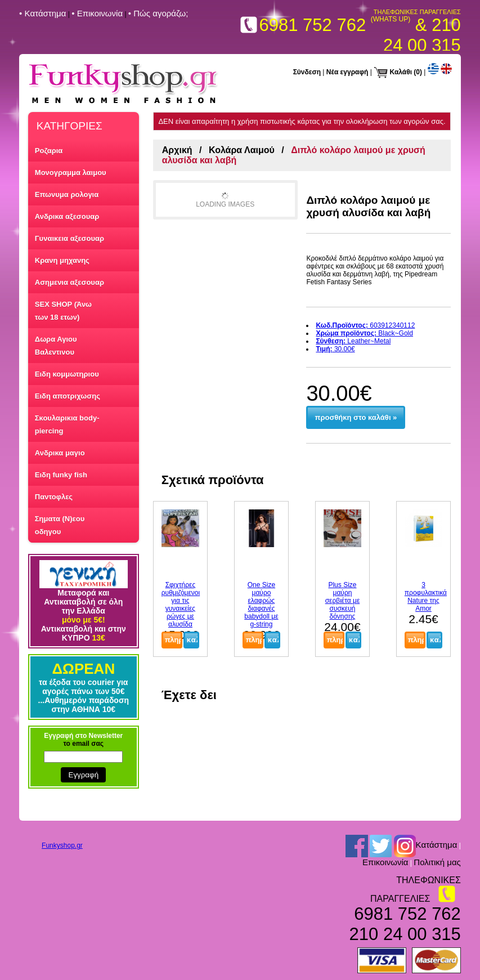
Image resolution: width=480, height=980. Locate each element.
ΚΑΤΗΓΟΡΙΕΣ (69, 126)
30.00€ (335, 349)
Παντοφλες (54, 497)
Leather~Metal (353, 341)
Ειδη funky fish (61, 475)
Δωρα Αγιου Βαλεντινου (56, 346)
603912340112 (365, 325)
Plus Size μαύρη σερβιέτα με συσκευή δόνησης (343, 601)
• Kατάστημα (42, 13)
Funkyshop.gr (62, 845)
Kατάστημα (437, 845)
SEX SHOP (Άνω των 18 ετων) (63, 311)
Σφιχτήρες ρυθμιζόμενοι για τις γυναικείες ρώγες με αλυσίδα (181, 605)
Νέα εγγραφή (347, 72)
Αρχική (177, 150)
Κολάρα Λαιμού (242, 150)
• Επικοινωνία (97, 13)
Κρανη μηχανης (62, 260)
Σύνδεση (307, 72)
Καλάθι (401, 72)
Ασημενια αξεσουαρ (69, 282)
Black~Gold (364, 333)
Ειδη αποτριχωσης (68, 396)
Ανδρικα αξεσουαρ (67, 216)
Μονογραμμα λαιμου (71, 173)
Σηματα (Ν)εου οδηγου (60, 525)
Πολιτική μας (437, 862)
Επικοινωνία (385, 862)
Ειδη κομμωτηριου (67, 374)
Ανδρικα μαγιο (60, 453)
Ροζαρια (49, 151)
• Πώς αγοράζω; (158, 13)
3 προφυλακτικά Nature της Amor (426, 597)
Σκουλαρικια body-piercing (67, 424)
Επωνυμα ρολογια (67, 194)
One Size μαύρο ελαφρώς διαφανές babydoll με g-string (261, 605)
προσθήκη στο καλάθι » (356, 417)
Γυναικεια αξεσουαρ (69, 238)
